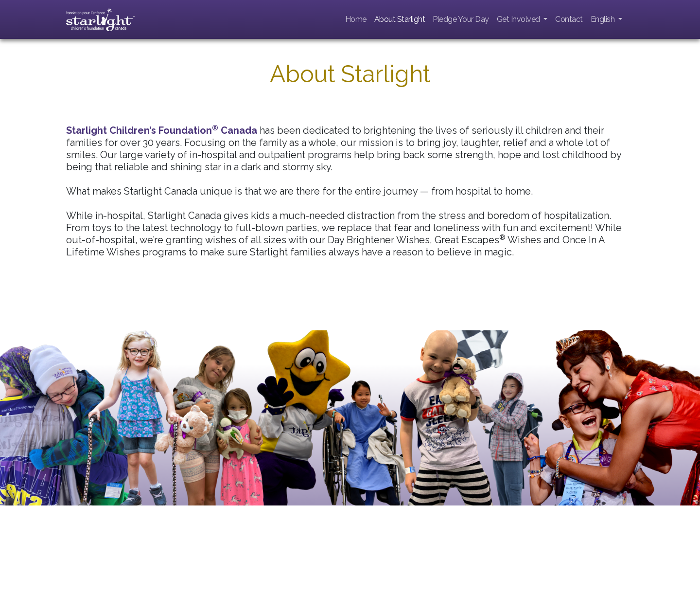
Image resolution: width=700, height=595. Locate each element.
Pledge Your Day (461, 19)
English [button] (604, 19)
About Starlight (400, 19)
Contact (569, 19)
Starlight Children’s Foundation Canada (162, 130)
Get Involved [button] (519, 19)
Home (356, 19)
